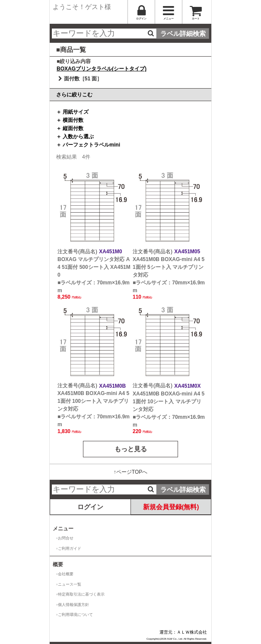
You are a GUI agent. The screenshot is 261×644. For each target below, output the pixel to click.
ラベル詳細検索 (183, 33)
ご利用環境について (75, 615)
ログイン (90, 507)
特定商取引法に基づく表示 (81, 594)
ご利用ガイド (70, 548)
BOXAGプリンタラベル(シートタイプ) (102, 69)
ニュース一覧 (70, 584)
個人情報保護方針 (73, 605)
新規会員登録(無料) (171, 507)
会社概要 (66, 574)
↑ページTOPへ (130, 472)
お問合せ (66, 538)
